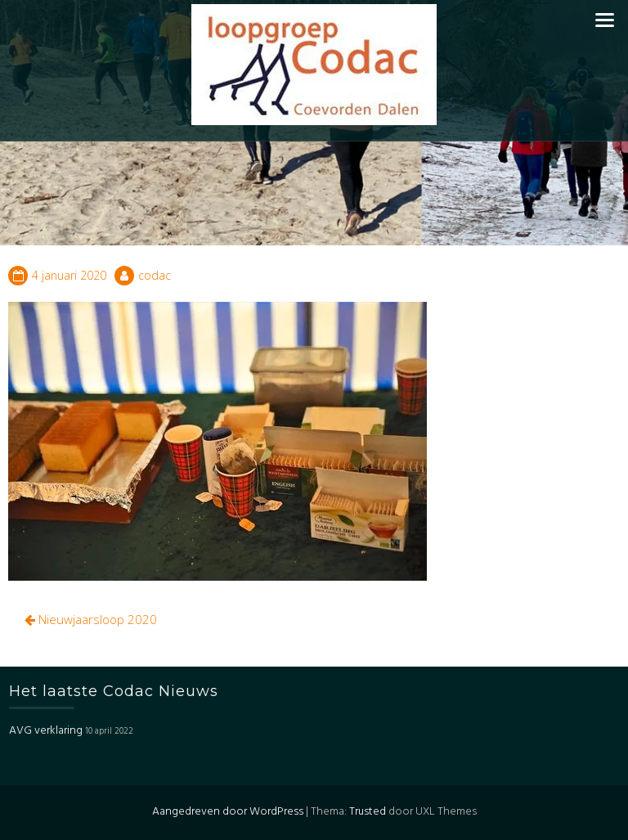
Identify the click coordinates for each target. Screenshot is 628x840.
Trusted (368, 812)
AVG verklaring (46, 731)
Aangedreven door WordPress (228, 812)
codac (155, 275)
